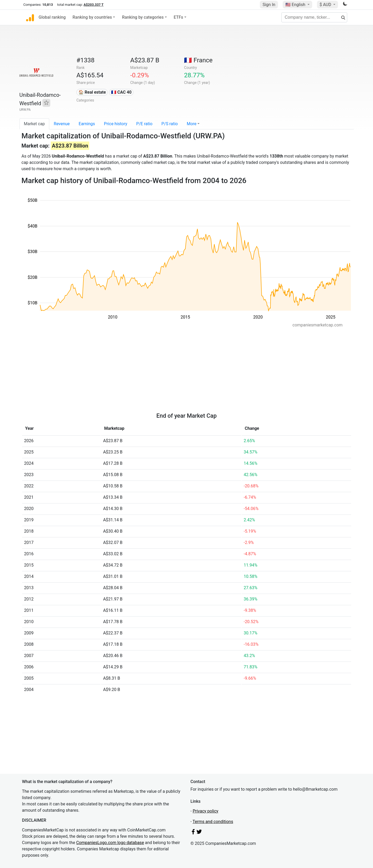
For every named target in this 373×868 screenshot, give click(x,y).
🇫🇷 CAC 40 (121, 92)
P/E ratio (144, 124)
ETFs (178, 17)
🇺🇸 (296, 5)
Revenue (62, 124)
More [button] (192, 124)
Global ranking (52, 17)
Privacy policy (206, 811)
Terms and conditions (213, 822)
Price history (116, 124)
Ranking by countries (92, 17)
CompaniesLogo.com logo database (110, 843)
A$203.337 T (94, 5)
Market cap (34, 124)
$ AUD (326, 5)
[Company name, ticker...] (314, 17)
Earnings (87, 124)
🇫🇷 (198, 60)
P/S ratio (170, 124)
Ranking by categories (143, 17)
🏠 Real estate (92, 92)
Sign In (269, 5)
